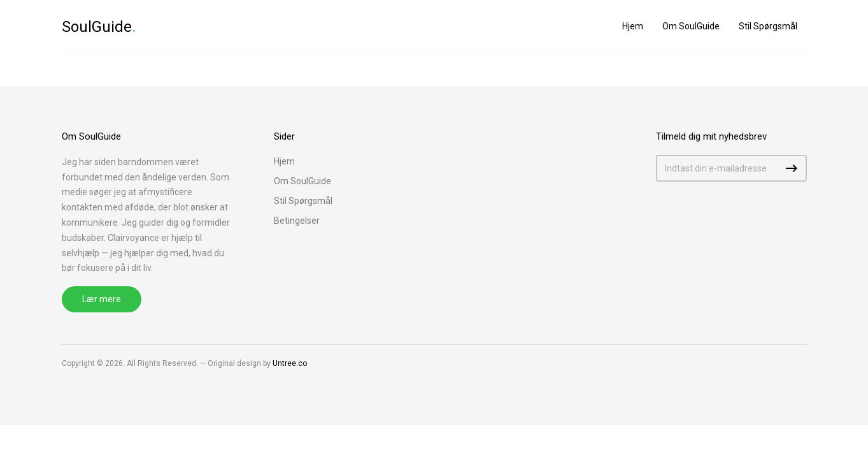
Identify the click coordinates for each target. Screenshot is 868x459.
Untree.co (290, 363)
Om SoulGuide (691, 26)
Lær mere (102, 299)
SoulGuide (99, 27)
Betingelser (297, 221)
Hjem (633, 26)
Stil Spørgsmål (768, 26)
